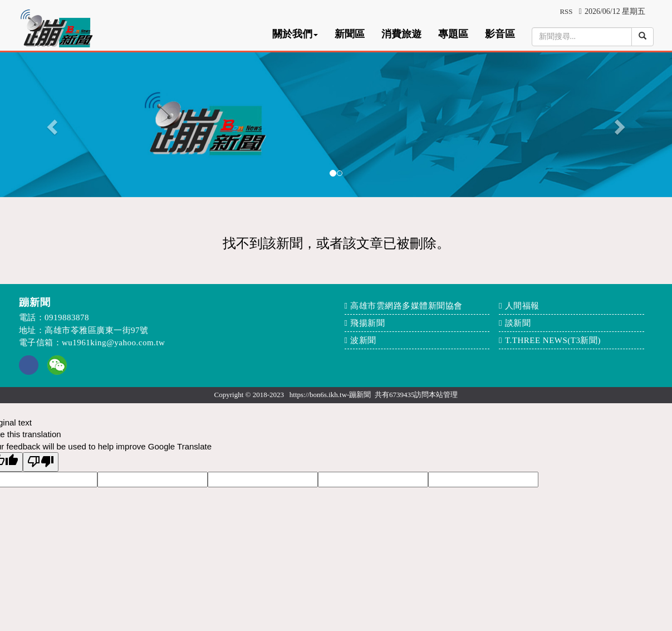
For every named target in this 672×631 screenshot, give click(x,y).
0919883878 (67, 317)
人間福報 (522, 306)
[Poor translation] (41, 462)
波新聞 (363, 340)
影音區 (500, 34)
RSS (566, 11)
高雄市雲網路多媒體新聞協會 (406, 306)
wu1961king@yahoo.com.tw (113, 343)
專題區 (453, 34)
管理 (450, 395)
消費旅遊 (401, 34)
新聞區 (350, 34)
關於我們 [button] (295, 34)
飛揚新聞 (367, 323)
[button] (50, 124)
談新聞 (518, 323)
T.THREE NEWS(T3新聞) (553, 340)
